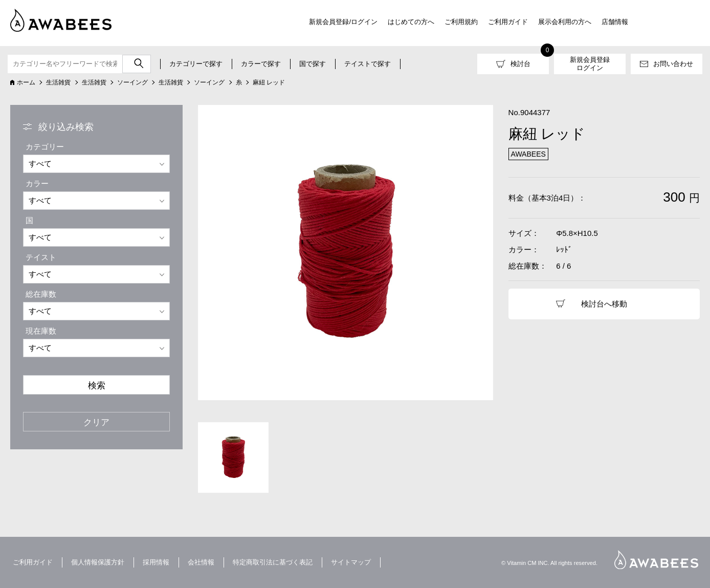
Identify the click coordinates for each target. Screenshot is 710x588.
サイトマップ (351, 562)
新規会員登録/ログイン (343, 22)
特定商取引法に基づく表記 (273, 562)
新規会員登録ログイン (590, 64)
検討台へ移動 (604, 304)
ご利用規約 (461, 22)
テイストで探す (368, 64)
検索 (97, 385)
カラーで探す (261, 64)
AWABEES (656, 560)
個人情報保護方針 (98, 562)
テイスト (41, 257)
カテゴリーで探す (196, 64)
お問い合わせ (673, 64)
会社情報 (201, 562)
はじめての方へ (411, 22)
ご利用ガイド (508, 22)
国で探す (313, 64)
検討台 (520, 64)
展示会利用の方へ (565, 22)
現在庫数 (41, 331)
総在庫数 (41, 294)
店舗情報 (615, 22)
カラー (37, 183)
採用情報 (156, 562)
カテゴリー (45, 147)
